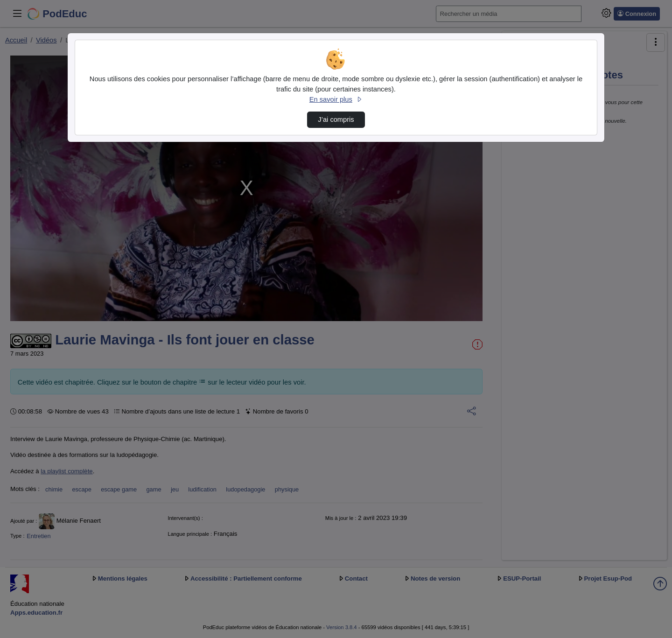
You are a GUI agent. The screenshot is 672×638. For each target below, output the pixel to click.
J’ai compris (336, 119)
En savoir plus (336, 99)
